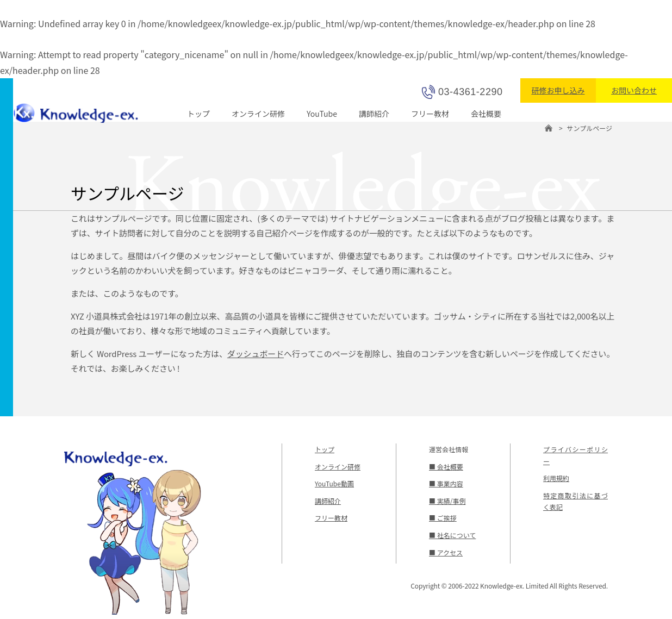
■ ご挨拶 (443, 518)
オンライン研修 (258, 114)
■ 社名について (452, 535)
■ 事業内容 (446, 483)
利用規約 (556, 478)
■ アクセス (446, 552)
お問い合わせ (634, 90)
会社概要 (486, 114)
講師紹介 (374, 114)
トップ (198, 114)
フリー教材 (430, 114)
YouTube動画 (334, 483)
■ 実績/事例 (447, 501)
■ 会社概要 (446, 467)
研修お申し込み (558, 90)
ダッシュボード (256, 354)
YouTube (322, 114)
